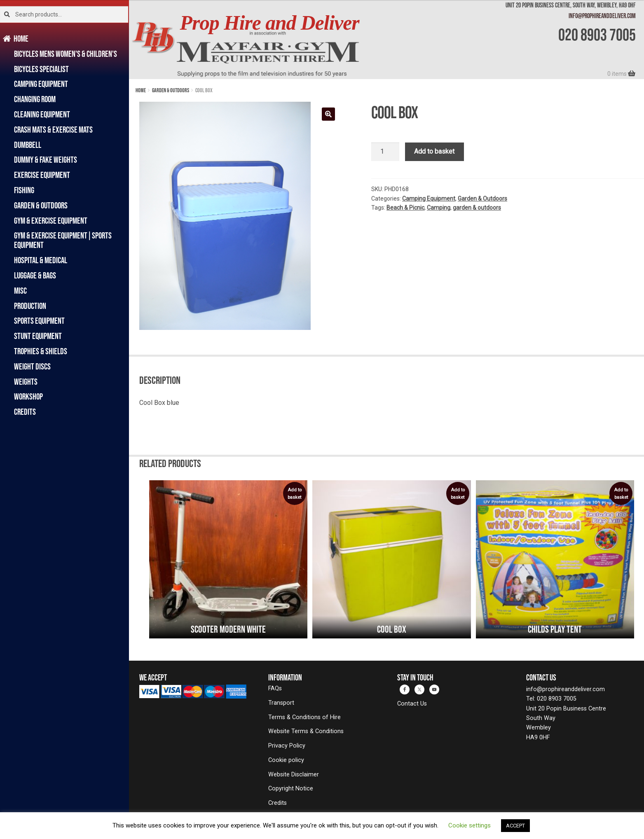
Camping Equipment (41, 84)
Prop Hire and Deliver (270, 23)
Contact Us (412, 704)
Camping (439, 208)
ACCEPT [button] (515, 826)
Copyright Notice (291, 789)
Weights (26, 382)
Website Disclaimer (294, 775)
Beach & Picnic (405, 208)
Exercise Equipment (42, 175)
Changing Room (35, 99)
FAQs (275, 688)
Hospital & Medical (41, 260)
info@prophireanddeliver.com (602, 16)
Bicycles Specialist (41, 69)
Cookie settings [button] (470, 825)
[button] (328, 114)
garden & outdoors (477, 208)
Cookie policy (286, 760)
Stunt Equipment (38, 336)
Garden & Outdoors (41, 205)
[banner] (386, 40)
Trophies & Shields (41, 351)
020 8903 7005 (597, 35)
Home (21, 39)
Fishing (24, 190)
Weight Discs (32, 366)
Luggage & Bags (35, 275)
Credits (25, 412)
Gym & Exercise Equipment (51, 221)
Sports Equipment (39, 321)
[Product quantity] (385, 152)
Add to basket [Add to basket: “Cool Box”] (458, 494)
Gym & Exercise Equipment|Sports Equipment (63, 240)
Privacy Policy (287, 746)
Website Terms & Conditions (306, 731)
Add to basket (434, 151)
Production (30, 306)
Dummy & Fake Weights (46, 160)
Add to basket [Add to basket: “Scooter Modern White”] (295, 494)
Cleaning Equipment (42, 114)
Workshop (28, 396)
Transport (281, 703)
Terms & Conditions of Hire (304, 717)
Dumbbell (28, 145)
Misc (20, 291)
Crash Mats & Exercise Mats (53, 130)
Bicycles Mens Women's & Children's (66, 54)
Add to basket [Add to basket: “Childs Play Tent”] (621, 494)
